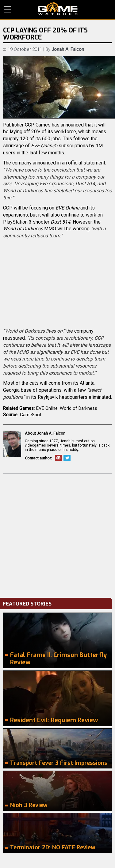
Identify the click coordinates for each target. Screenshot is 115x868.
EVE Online (47, 408)
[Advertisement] (57, 534)
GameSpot (31, 415)
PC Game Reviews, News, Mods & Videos (58, 9)
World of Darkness (79, 408)
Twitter (67, 458)
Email (58, 458)
